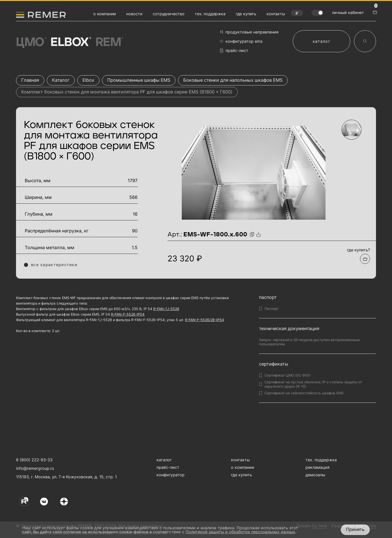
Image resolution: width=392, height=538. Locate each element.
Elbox (70, 42)
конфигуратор (170, 475)
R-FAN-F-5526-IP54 (128, 314)
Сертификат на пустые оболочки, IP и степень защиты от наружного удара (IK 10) (313, 384)
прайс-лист (234, 51)
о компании (105, 14)
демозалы (315, 475)
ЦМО (31, 42)
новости (134, 14)
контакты (276, 14)
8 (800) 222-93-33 (34, 460)
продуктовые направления (249, 32)
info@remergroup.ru (34, 468)
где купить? (358, 250)
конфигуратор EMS (241, 41)
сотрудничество (169, 14)
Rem (109, 42)
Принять (355, 529)
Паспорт (272, 308)
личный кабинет (348, 12)
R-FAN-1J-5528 (166, 309)
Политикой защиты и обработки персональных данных (240, 532)
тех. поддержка (210, 14)
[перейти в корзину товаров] (374, 11)
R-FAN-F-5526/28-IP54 (204, 320)
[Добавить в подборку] (365, 259)
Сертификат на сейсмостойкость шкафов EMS (304, 393)
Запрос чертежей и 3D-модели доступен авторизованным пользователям (309, 342)
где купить (246, 14)
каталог (321, 41)
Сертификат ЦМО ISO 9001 (288, 375)
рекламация (317, 467)
